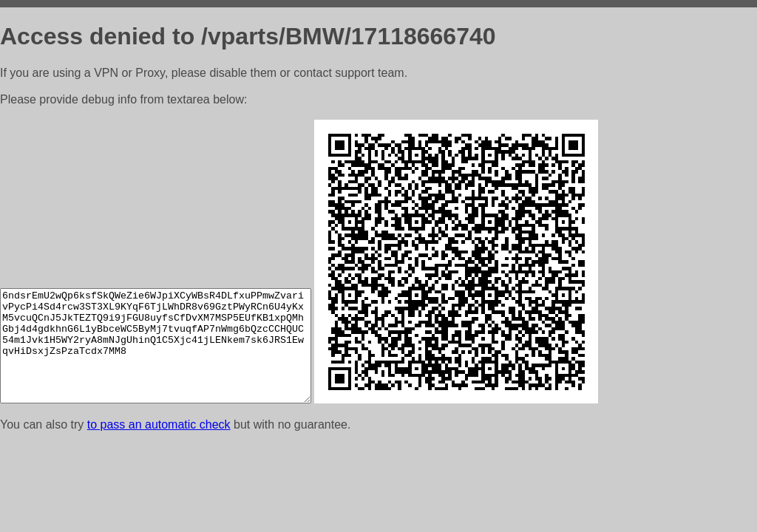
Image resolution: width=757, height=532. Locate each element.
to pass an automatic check (159, 424)
